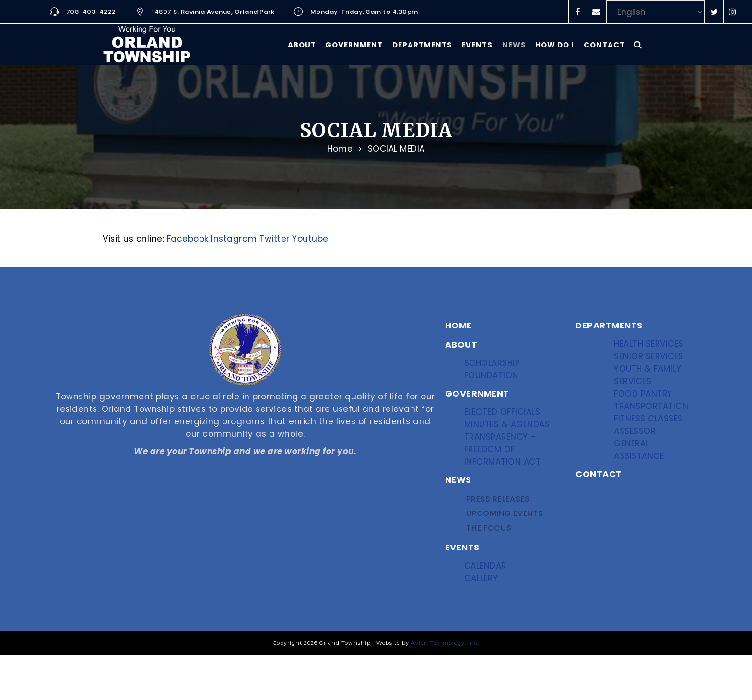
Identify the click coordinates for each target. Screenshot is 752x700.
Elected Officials (505, 419)
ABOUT (461, 344)
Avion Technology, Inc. (445, 688)
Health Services (651, 347)
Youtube (310, 239)
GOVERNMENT (477, 397)
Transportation (653, 433)
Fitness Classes (651, 452)
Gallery (486, 620)
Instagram (234, 239)
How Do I (555, 45)
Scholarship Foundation (495, 371)
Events (477, 45)
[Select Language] (655, 12)
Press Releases (499, 519)
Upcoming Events (505, 539)
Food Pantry (645, 414)
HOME (458, 325)
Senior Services (651, 366)
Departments (422, 45)
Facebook (188, 239)
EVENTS (462, 579)
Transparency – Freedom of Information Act (505, 467)
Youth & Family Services (650, 390)
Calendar (489, 601)
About (302, 45)
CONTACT (599, 522)
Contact (604, 45)
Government (354, 45)
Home (340, 149)
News (514, 45)
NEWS (458, 498)
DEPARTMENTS (609, 325)
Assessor (639, 472)
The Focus (491, 558)
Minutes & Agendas (508, 438)
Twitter (275, 239)
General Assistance (643, 496)
